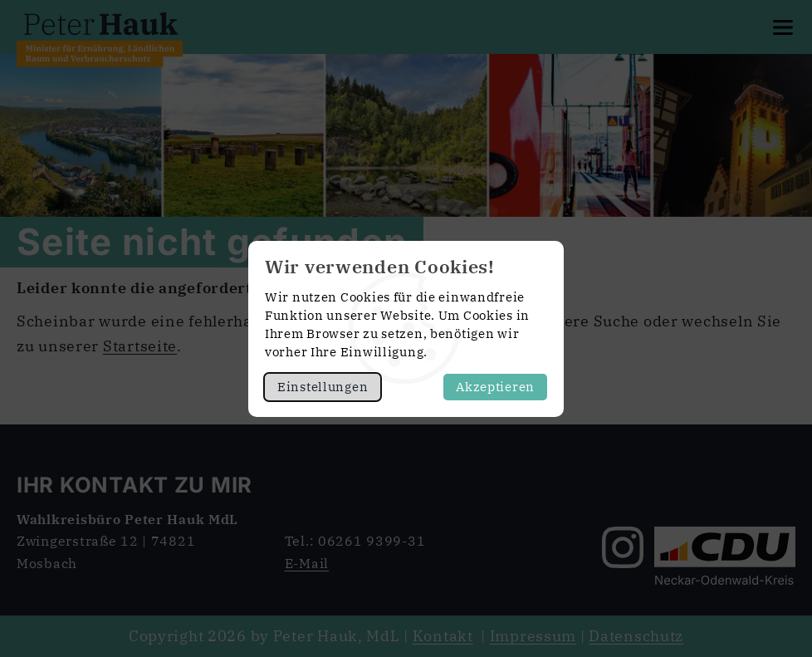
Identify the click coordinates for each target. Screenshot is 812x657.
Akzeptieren (495, 387)
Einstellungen (323, 387)
